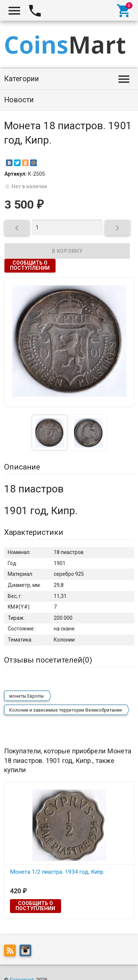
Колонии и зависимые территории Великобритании (66, 710)
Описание (22, 467)
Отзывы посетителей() (48, 660)
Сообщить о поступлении (30, 265)
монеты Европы (26, 696)
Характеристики (34, 532)
